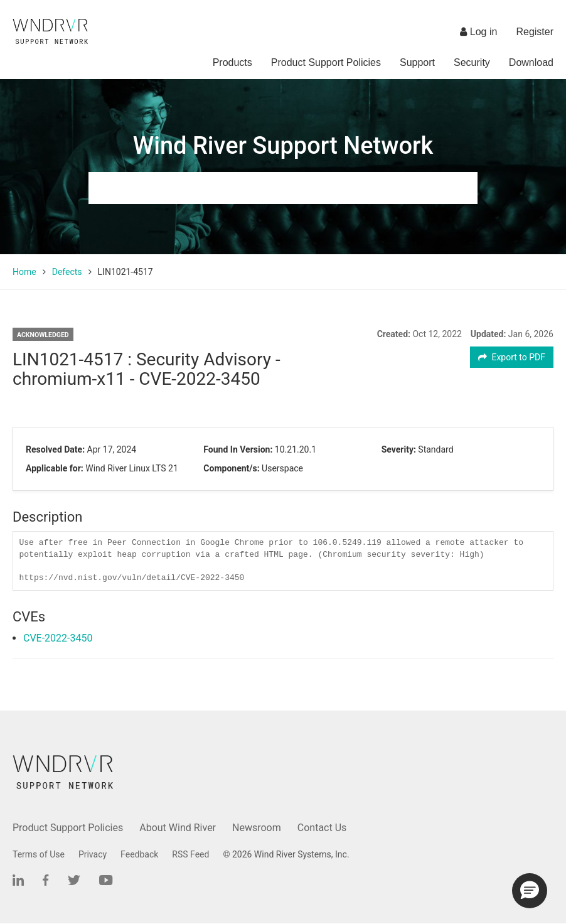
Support (417, 62)
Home (24, 272)
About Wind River (178, 828)
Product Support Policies (326, 62)
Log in (478, 32)
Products (232, 62)
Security (472, 62)
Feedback (139, 854)
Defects (67, 272)
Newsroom (257, 828)
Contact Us (322, 828)
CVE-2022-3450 (58, 638)
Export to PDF (512, 357)
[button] (530, 891)
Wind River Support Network (283, 146)
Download (531, 62)
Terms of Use (39, 854)
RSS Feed (190, 854)
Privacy (93, 854)
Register (535, 32)
